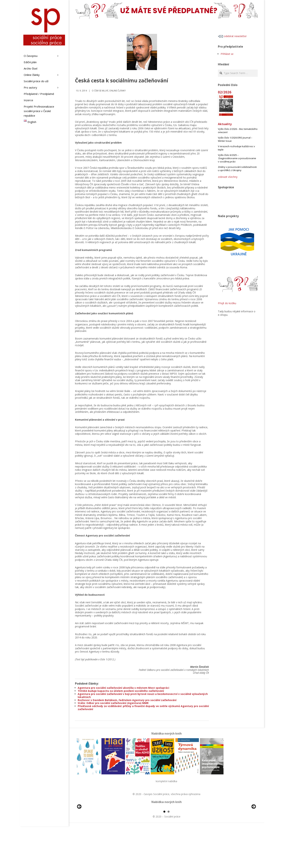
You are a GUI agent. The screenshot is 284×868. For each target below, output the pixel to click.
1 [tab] (164, 853)
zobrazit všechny (228, 177)
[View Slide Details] (89, 829)
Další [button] (253, 828)
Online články (117, 91)
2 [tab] (169, 853)
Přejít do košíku (227, 303)
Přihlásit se (227, 54)
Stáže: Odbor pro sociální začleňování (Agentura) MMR (113, 703)
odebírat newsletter (232, 36)
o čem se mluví (100, 91)
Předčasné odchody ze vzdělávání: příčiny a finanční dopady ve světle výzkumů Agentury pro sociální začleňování (143, 708)
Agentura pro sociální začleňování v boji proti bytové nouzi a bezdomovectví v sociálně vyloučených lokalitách (143, 695)
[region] (166, 829)
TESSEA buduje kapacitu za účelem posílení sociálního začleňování (121, 691)
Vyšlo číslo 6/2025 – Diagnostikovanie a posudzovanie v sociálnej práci (237, 158)
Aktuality (225, 124)
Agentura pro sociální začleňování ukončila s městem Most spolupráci (123, 688)
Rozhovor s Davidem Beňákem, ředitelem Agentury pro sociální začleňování (127, 700)
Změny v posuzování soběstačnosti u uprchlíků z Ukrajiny (237, 169)
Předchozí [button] (80, 828)
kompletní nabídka (166, 781)
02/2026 (225, 92)
